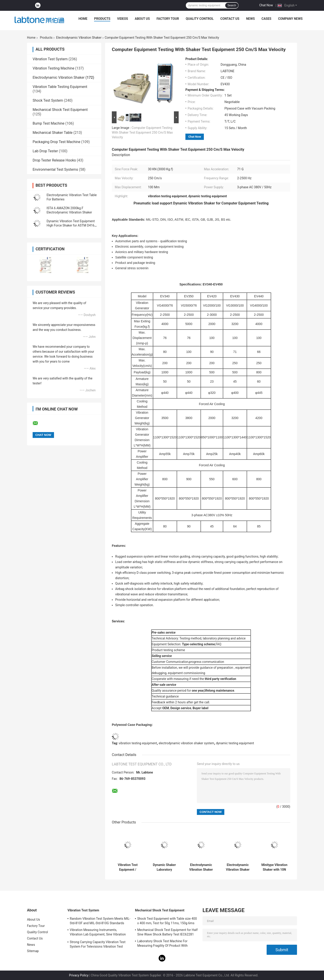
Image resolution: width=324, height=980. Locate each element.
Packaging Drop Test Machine (56, 142)
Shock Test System (48, 100)
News (251, 19)
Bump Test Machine (48, 123)
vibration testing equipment (138, 743)
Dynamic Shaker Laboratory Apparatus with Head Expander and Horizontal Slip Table (164, 867)
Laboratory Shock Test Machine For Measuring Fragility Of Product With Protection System (162, 944)
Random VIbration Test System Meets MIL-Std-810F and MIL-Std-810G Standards (100, 921)
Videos (123, 19)
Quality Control (200, 19)
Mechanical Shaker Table (53, 133)
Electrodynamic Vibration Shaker (79, 38)
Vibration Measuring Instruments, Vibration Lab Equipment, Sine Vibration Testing (98, 933)
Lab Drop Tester (45, 151)
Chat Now (266, 5)
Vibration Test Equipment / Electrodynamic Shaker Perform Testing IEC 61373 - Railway (128, 867)
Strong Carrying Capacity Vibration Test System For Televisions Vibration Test (98, 944)
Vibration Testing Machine (53, 68)
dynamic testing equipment (235, 743)
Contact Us (230, 19)
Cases (266, 19)
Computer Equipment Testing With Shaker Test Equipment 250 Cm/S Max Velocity (142, 132)
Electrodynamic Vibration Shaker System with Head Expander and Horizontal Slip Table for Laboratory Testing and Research (238, 867)
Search (232, 5)
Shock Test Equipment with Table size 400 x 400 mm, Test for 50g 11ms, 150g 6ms (167, 921)
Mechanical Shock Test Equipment (60, 110)
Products (102, 19)
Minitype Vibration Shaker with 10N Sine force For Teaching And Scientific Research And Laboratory (274, 867)
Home (83, 19)
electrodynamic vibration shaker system (186, 743)
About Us (142, 19)
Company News (290, 19)
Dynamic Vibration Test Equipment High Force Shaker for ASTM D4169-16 (72, 225)
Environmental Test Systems (55, 169)
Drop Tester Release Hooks (54, 160)
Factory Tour (168, 19)
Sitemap (33, 951)
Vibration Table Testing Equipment (60, 87)
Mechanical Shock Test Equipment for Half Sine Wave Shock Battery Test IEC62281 (167, 932)
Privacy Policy (79, 975)
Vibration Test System (50, 59)
